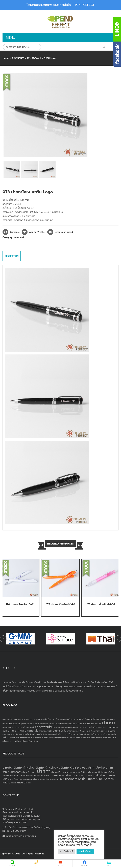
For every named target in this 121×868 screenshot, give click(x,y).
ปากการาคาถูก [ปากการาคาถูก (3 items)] (16, 731)
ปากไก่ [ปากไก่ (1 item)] (45, 734)
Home (6, 58)
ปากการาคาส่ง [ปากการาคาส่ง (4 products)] (92, 776)
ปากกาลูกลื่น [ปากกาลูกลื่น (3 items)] (31, 731)
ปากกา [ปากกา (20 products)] (44, 771)
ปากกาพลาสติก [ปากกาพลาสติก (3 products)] (26, 776)
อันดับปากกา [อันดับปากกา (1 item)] (75, 738)
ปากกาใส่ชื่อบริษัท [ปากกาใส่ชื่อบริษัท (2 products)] (46, 779)
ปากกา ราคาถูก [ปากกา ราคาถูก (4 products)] (75, 776)
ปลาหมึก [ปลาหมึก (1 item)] (98, 724)
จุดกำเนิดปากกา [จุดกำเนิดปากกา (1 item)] (27, 724)
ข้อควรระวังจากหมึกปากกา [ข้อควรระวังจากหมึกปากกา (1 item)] (66, 719)
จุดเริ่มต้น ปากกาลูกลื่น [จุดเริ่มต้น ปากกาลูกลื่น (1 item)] (42, 724)
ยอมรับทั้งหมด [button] (85, 851)
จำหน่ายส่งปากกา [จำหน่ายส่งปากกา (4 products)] (12, 772)
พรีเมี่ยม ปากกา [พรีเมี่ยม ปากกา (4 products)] (87, 779)
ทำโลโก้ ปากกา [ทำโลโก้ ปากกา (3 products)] (29, 772)
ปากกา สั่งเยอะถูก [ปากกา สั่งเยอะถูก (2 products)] (15, 779)
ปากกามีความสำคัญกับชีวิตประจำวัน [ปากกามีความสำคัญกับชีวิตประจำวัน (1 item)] (92, 727)
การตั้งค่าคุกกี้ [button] (66, 851)
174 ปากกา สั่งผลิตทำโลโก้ (20, 604)
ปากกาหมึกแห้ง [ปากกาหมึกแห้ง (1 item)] (73, 731)
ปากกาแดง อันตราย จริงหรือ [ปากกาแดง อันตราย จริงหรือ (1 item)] (18, 734)
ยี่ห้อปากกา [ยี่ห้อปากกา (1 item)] (72, 734)
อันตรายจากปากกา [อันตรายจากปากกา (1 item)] (88, 738)
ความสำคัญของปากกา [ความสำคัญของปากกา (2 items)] (88, 719)
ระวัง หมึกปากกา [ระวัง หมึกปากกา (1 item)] (83, 734)
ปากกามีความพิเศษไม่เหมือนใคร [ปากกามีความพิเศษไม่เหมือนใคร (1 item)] (66, 727)
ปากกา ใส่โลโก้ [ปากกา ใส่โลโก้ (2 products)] (59, 779)
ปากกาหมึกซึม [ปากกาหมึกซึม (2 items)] (60, 731)
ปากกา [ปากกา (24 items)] (108, 723)
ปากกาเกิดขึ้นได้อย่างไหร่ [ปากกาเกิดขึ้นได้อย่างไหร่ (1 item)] (100, 731)
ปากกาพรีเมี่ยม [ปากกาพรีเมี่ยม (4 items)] (44, 727)
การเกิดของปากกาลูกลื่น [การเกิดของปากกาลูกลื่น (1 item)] (31, 719)
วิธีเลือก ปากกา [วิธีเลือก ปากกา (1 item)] (96, 734)
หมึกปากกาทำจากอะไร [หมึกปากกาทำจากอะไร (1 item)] (24, 738)
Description (12, 256)
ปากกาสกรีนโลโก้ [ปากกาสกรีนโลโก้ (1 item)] (46, 731)
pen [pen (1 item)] (4, 719)
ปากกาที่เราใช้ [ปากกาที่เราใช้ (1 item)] (20, 727)
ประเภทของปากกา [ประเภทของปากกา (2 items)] (85, 724)
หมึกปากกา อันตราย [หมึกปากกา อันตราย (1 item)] (40, 738)
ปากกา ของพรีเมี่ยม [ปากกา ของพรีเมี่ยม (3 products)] (78, 772)
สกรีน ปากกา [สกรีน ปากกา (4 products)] (24, 783)
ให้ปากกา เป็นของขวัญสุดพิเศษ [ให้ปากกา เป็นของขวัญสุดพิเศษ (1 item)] (27, 741)
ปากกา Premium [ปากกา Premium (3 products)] (59, 772)
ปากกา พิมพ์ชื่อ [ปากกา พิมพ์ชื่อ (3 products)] (42, 776)
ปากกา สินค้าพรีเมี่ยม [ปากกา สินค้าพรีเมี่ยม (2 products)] (31, 779)
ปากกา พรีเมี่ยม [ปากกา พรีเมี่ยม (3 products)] (108, 772)
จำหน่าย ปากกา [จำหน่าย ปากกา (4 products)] (105, 768)
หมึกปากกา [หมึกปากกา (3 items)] (9, 738)
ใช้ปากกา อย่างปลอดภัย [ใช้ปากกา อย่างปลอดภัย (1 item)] (105, 738)
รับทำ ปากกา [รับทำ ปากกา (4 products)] (103, 779)
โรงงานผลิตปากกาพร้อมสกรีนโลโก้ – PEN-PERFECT (60, 5)
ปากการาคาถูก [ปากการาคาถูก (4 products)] (58, 776)
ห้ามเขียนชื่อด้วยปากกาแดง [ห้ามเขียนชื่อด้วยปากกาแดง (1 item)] (59, 738)
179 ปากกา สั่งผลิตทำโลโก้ (101, 604)
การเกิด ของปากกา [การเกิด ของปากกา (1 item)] (14, 719)
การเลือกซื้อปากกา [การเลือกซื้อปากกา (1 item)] (48, 719)
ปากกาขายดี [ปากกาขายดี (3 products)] (94, 772)
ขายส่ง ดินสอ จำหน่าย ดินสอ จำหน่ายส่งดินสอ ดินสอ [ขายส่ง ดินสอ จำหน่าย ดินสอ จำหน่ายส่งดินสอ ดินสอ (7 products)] (41, 767)
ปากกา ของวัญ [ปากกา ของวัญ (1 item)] (8, 727)
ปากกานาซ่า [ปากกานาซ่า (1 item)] (30, 727)
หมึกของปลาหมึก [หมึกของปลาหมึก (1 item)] (109, 734)
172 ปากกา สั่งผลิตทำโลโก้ (60, 604)
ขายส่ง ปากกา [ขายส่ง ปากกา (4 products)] (87, 768)
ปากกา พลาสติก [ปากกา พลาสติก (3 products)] (10, 776)
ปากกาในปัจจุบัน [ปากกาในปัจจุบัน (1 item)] (36, 734)
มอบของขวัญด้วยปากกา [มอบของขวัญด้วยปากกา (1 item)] (58, 734)
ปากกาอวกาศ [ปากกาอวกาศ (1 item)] (85, 731)
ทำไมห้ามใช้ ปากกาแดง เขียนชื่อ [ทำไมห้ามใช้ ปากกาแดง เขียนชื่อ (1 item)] (63, 724)
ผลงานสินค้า (18, 58)
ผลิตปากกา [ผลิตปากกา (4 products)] (71, 779)
